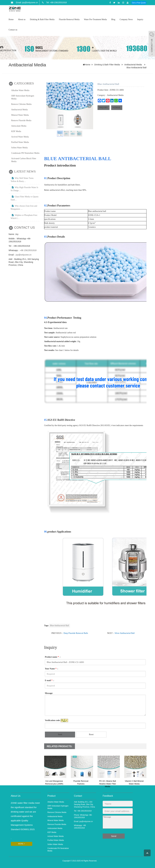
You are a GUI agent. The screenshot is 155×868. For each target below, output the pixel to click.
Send (60, 734)
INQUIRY (104, 108)
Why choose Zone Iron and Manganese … (24, 207)
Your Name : (51, 669)
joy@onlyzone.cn (24, 255)
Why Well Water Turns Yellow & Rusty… (22, 180)
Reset (91, 734)
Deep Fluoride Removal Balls (76, 633)
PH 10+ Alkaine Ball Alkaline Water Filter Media (107, 784)
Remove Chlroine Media (21, 104)
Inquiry (140, 19)
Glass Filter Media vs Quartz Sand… (25, 198)
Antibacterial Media (133, 65)
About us (22, 19)
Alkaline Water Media (20, 90)
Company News (126, 19)
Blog (113, 19)
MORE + (22, 844)
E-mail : (49, 680)
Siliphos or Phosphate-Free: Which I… (24, 217)
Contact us (13, 30)
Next (89, 106)
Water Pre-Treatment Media (95, 19)
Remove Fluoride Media (21, 120)
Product (52, 796)
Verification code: (53, 720)
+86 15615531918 (28, 250)
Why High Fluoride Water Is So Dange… (24, 189)
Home (11, 19)
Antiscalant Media (19, 126)
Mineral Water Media (20, 115)
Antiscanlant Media (55, 828)
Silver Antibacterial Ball (125, 633)
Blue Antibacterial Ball (59, 626)
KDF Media (16, 131)
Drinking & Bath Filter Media (42, 19)
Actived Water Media (20, 137)
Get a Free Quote (139, 3)
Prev (50, 106)
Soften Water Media (20, 148)
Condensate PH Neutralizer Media (25, 153)
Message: (49, 693)
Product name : (53, 657)
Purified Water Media (20, 142)
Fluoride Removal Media (69, 19)
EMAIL (117, 108)
